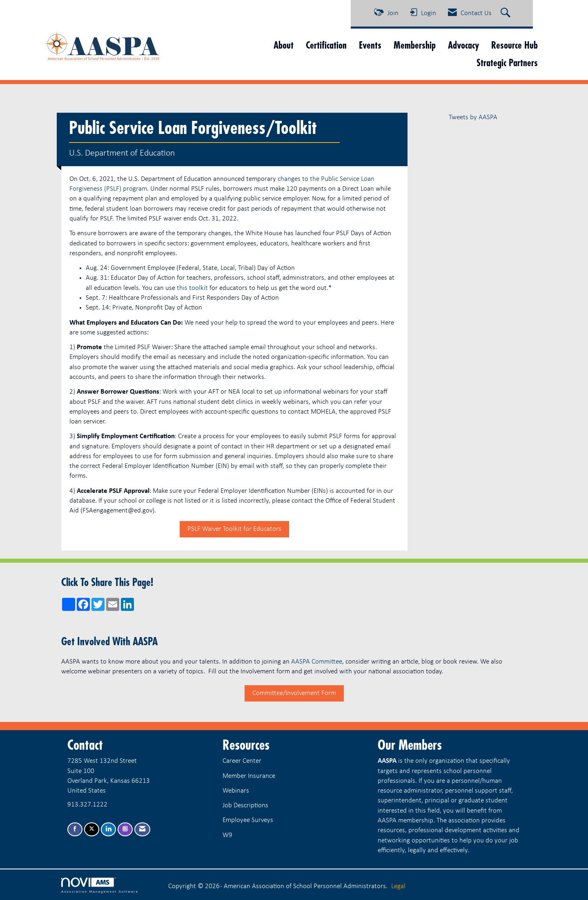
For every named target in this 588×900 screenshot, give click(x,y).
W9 (227, 835)
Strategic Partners (507, 63)
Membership (415, 45)
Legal (398, 886)
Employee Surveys (248, 820)
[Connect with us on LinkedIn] (108, 830)
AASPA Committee (317, 662)
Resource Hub (514, 45)
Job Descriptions (245, 805)
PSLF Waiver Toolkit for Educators (234, 529)
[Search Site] (507, 13)
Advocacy (463, 45)
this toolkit (192, 288)
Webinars (236, 791)
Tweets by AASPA (473, 117)
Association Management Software (100, 885)
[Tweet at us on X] (92, 830)
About (284, 45)
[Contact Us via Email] (142, 830)
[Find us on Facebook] (75, 830)
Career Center (242, 761)
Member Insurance (249, 776)
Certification (326, 45)
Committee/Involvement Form (294, 693)
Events (370, 45)
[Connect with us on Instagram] (125, 830)
